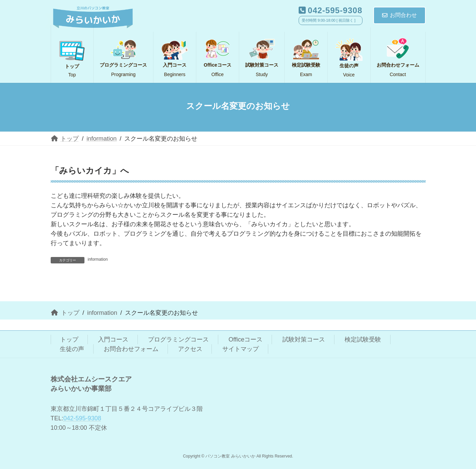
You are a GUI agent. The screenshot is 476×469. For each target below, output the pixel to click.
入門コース (113, 339)
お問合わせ (399, 15)
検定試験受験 (363, 339)
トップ (69, 339)
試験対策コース (304, 339)
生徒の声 (72, 349)
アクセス (190, 349)
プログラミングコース (178, 339)
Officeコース (246, 339)
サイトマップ (241, 349)
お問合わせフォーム (131, 349)
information (98, 259)
